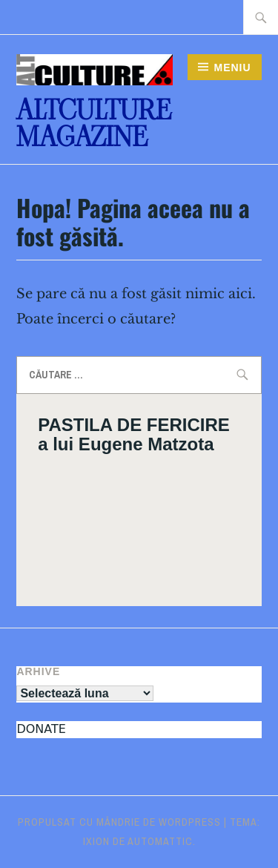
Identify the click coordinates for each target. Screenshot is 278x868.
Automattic (160, 841)
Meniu (232, 68)
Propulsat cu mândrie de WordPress (119, 822)
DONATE (41, 729)
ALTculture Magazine (94, 124)
